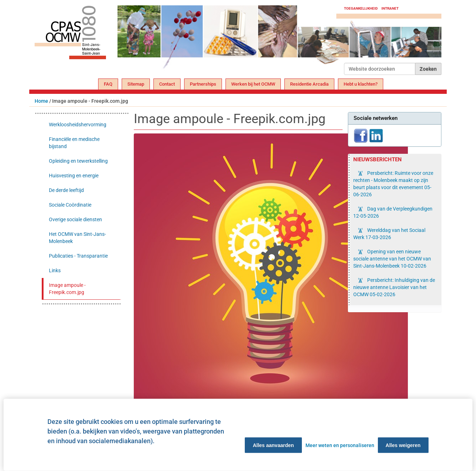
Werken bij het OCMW (253, 84)
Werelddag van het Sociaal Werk (389, 234)
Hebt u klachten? (361, 84)
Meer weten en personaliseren (340, 445)
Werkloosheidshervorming (78, 125)
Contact (167, 84)
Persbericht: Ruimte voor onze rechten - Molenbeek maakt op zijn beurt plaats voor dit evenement (393, 184)
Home (41, 101)
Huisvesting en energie (74, 176)
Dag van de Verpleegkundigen (393, 212)
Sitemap (136, 84)
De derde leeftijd (66, 190)
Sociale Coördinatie (70, 205)
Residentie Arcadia (309, 84)
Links (55, 270)
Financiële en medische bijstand (74, 143)
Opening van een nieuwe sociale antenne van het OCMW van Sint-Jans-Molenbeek (392, 259)
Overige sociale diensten (75, 219)
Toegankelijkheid (361, 8)
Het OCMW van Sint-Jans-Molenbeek (77, 238)
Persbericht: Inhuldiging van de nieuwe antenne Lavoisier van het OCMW (394, 287)
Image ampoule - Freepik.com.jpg (67, 289)
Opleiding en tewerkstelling (78, 161)
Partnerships (203, 84)
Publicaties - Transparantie (78, 256)
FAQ (108, 84)
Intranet (390, 8)
